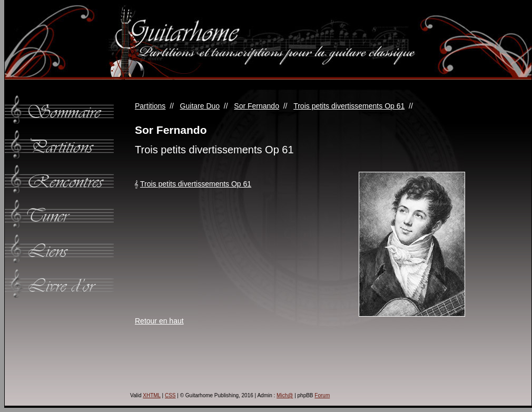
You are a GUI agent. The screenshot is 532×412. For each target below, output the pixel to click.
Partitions (150, 106)
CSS (170, 395)
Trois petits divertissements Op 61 (349, 106)
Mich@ (285, 395)
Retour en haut (159, 321)
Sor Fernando (257, 106)
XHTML (152, 395)
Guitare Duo (200, 106)
